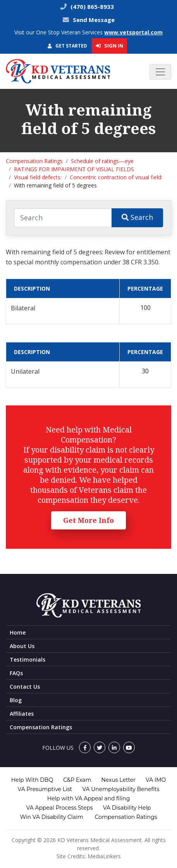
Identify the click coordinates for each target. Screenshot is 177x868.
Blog (16, 700)
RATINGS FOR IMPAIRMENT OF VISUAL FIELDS (74, 169)
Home (18, 632)
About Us (22, 646)
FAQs (16, 673)
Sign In (109, 46)
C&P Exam (77, 780)
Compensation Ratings (34, 161)
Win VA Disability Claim (51, 817)
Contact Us (25, 687)
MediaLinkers (104, 856)
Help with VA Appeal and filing (88, 798)
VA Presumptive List (45, 789)
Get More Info (88, 520)
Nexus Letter (118, 780)
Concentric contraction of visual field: (116, 177)
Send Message (94, 20)
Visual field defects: (38, 177)
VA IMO (156, 780)
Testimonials (27, 660)
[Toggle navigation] (160, 72)
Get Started (67, 46)
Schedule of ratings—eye (102, 161)
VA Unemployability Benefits (121, 789)
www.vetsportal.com (133, 32)
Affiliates (22, 714)
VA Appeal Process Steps (60, 808)
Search (137, 217)
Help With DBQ (32, 780)
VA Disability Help (127, 808)
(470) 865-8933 (91, 7)
